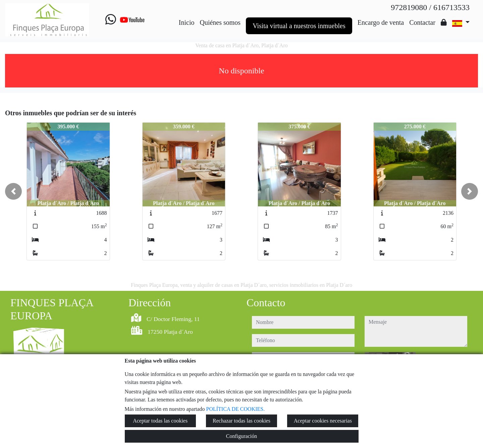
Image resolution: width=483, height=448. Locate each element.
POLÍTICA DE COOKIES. (236, 409)
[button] (13, 191)
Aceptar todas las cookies (160, 421)
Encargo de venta (381, 22)
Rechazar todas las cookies (241, 421)
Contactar (422, 22)
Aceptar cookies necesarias (323, 421)
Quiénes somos (220, 22)
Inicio (187, 22)
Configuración (241, 436)
